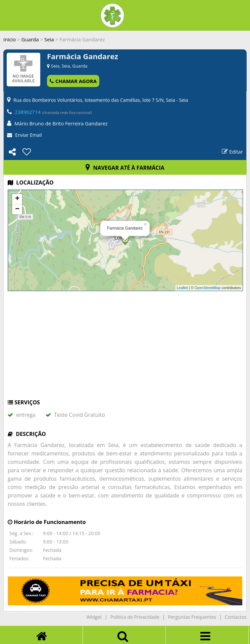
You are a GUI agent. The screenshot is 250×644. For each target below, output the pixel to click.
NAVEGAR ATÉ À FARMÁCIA (125, 168)
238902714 (28, 112)
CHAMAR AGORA (73, 81)
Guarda (30, 39)
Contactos (236, 617)
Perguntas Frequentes (192, 617)
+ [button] (17, 199)
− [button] (17, 209)
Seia (49, 39)
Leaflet (182, 288)
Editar (232, 152)
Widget (94, 617)
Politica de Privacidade (135, 617)
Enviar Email (29, 135)
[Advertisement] (125, 348)
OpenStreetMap (208, 288)
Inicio (10, 39)
